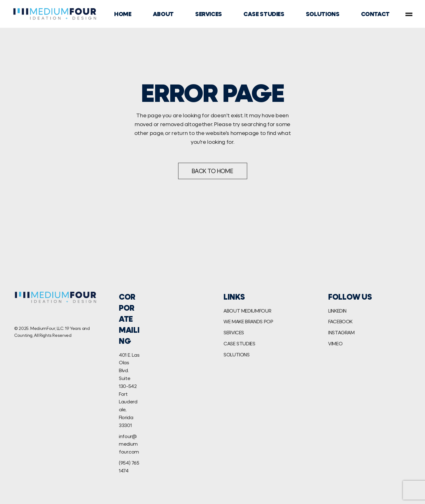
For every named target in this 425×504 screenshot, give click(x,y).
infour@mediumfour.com (129, 444)
